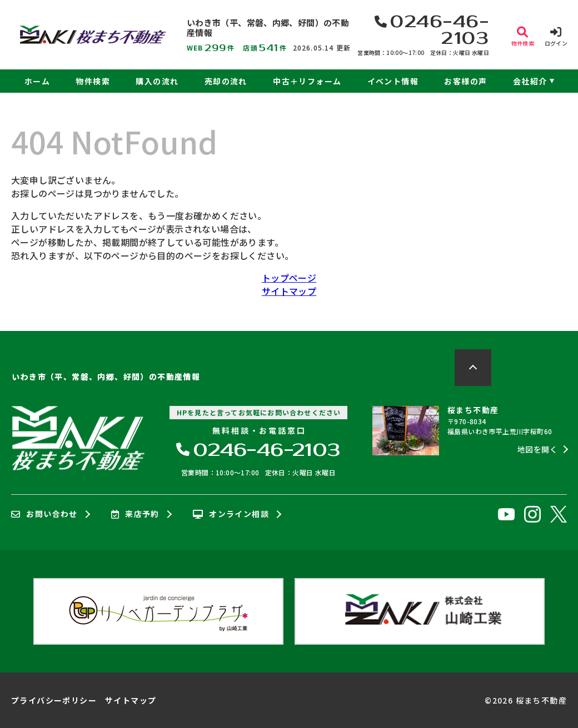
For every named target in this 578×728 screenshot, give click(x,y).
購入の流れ (157, 81)
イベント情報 (393, 81)
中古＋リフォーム (307, 81)
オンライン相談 (231, 514)
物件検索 (93, 81)
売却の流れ (226, 81)
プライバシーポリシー (54, 700)
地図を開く (537, 449)
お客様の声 (465, 81)
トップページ (289, 278)
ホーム (37, 81)
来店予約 (135, 514)
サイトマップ (289, 291)
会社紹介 (530, 81)
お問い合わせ (44, 514)
